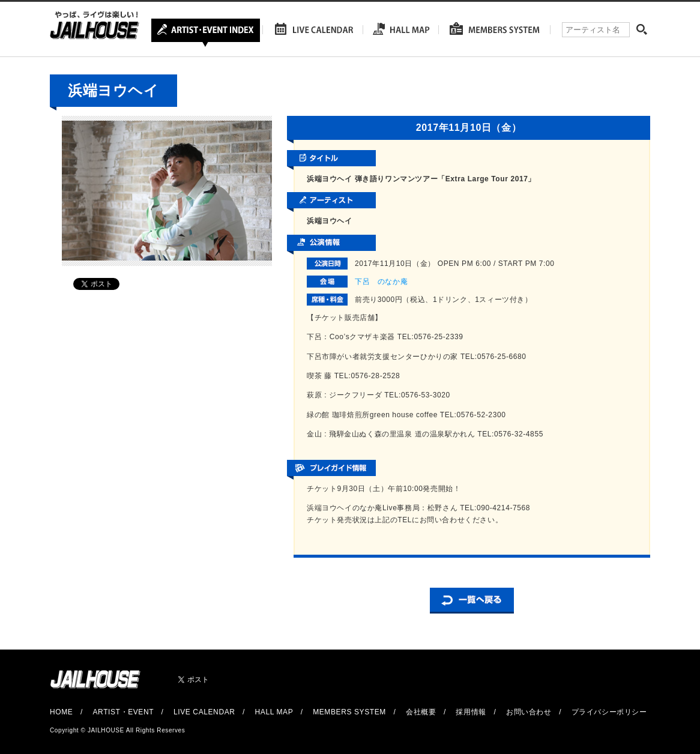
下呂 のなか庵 (381, 282)
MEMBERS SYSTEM (349, 712)
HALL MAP (274, 712)
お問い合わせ (529, 712)
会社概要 (421, 712)
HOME (61, 712)
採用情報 (471, 712)
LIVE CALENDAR (204, 712)
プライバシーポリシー (609, 712)
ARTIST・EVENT (123, 712)
